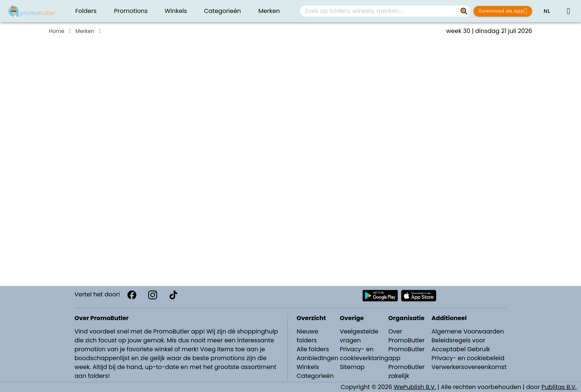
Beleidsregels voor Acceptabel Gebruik (461, 345)
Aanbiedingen (318, 358)
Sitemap (352, 367)
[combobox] (385, 11)
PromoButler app (406, 354)
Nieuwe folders (308, 336)
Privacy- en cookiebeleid (468, 358)
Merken (85, 31)
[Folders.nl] (32, 11)
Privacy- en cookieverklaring (364, 354)
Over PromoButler (406, 336)
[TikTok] (173, 295)
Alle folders (313, 349)
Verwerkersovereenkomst (469, 367)
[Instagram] (153, 295)
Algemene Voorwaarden (467, 331)
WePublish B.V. (415, 387)
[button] (547, 11)
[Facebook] (132, 295)
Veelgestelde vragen (359, 336)
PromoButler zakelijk (406, 371)
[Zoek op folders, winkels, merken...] (464, 11)
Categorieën (315, 376)
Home (57, 31)
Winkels (308, 367)
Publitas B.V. (559, 387)
